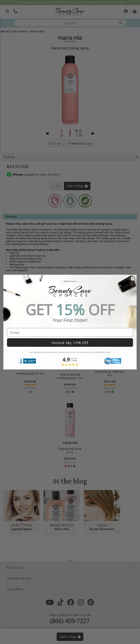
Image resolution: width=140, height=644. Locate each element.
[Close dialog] (133, 279)
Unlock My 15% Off (70, 342)
